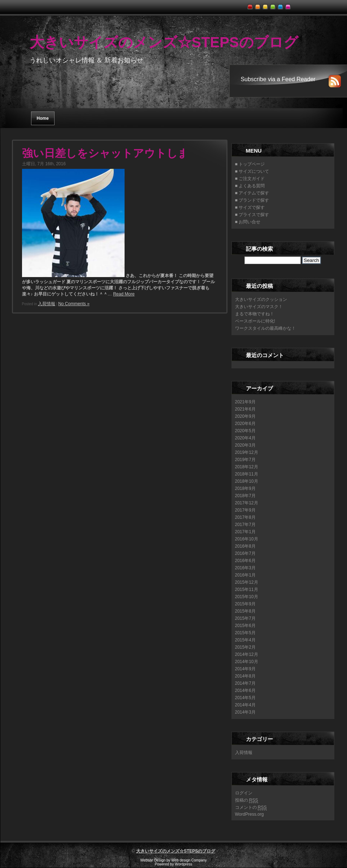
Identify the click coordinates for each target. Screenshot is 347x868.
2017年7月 (245, 525)
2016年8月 (245, 546)
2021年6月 (245, 409)
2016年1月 (245, 575)
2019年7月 (245, 460)
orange (259, 5)
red (251, 5)
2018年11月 (247, 474)
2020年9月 (245, 416)
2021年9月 (245, 402)
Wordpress (183, 864)
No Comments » (74, 304)
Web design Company (189, 860)
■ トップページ (250, 164)
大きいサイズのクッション (261, 299)
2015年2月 (245, 647)
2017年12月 (247, 503)
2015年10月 (247, 597)
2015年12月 (247, 582)
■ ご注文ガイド (250, 179)
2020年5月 (245, 431)
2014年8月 (245, 676)
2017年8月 (245, 517)
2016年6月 (245, 561)
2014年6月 (245, 691)
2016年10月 (247, 539)
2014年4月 (245, 705)
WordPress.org (250, 814)
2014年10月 (247, 662)
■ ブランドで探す (252, 200)
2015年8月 (245, 611)
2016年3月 (245, 568)
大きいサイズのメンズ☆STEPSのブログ (164, 42)
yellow (266, 5)
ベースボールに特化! (255, 321)
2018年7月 (245, 496)
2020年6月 (245, 424)
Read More (124, 294)
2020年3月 (245, 445)
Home (43, 118)
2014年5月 (245, 698)
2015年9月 (245, 604)
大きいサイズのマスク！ (259, 307)
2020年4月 (245, 438)
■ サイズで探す (250, 207)
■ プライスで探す (252, 215)
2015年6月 (245, 626)
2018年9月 (245, 488)
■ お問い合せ (248, 222)
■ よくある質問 (250, 186)
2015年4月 (245, 640)
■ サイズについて (252, 171)
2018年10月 (247, 481)
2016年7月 (245, 553)
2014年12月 (247, 654)
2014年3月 (245, 712)
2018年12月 (247, 467)
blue (281, 5)
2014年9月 (245, 669)
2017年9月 (245, 510)
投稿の (247, 800)
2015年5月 (245, 633)
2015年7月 (245, 618)
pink (289, 5)
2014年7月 (245, 683)
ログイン (244, 793)
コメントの (251, 808)
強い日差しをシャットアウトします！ (116, 153)
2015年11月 (247, 589)
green (274, 5)
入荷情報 (47, 304)
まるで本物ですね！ (255, 314)
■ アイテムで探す (252, 193)
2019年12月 (247, 452)
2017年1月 (245, 532)
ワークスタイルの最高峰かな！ (265, 328)
